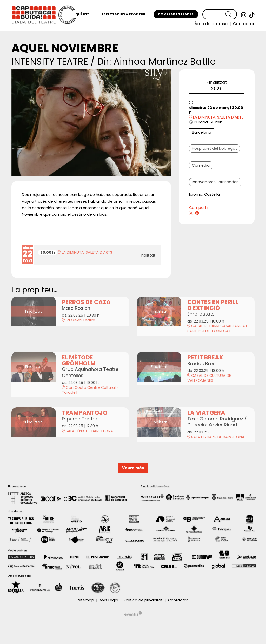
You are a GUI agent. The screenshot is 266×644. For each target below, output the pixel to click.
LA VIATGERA (206, 413)
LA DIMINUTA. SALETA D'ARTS (216, 117)
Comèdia (201, 165)
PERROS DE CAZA (86, 302)
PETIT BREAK (205, 357)
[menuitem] (244, 15)
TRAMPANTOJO (85, 413)
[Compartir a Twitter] (191, 213)
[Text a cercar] (220, 14)
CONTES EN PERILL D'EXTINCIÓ (213, 305)
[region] (91, 123)
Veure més (133, 468)
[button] (231, 14)
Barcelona (202, 132)
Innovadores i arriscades (215, 182)
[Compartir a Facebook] (197, 213)
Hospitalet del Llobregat (214, 148)
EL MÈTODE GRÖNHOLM (79, 360)
